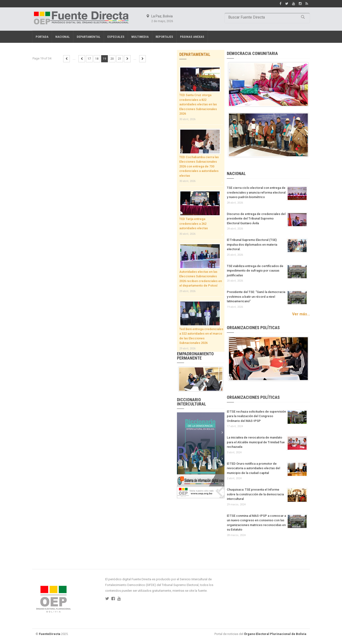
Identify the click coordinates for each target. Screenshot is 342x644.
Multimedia (140, 37)
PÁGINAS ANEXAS (192, 37)
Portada (42, 37)
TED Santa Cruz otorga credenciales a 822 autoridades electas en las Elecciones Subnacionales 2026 (198, 104)
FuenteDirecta (50, 634)
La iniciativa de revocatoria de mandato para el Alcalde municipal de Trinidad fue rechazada (256, 442)
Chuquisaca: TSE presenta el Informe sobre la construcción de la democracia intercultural (255, 494)
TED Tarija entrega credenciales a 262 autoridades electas (194, 224)
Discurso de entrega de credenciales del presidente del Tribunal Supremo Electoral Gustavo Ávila (256, 219)
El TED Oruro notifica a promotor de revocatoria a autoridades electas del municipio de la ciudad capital (253, 468)
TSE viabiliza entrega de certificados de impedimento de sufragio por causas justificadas (255, 271)
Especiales (116, 37)
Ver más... (301, 314)
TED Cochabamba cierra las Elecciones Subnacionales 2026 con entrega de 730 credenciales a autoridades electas (199, 166)
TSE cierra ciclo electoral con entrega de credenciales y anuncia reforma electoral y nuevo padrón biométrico (256, 192)
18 (97, 59)
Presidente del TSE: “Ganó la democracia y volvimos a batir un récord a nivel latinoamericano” (256, 297)
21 (120, 59)
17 (89, 59)
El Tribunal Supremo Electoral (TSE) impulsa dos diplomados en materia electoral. (252, 244)
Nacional (63, 37)
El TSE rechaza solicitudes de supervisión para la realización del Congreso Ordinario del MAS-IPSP (256, 416)
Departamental (89, 37)
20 (112, 59)
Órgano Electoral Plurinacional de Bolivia (275, 634)
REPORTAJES (164, 37)
